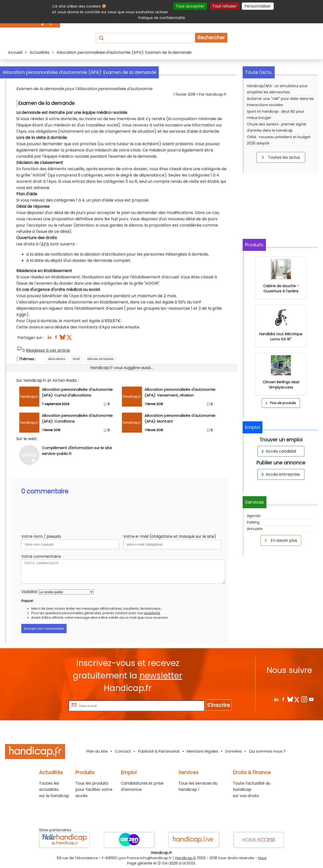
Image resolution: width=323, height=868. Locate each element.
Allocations (57, 359)
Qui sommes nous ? (267, 751)
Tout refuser (224, 6)
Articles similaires (100, 359)
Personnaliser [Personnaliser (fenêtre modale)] (258, 6)
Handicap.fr (186, 858)
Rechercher (211, 38)
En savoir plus (280, 540)
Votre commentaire (41, 556)
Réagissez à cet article (48, 350)
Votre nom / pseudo (41, 536)
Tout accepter (190, 6)
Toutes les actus (280, 157)
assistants (152, 613)
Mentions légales (203, 751)
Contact (123, 751)
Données (234, 751)
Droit (76, 359)
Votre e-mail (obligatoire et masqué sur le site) (170, 536)
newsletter (161, 676)
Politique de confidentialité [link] (162, 18)
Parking (253, 522)
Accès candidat (278, 451)
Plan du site (97, 751)
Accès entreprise (280, 474)
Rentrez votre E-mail (47, 706)
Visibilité (29, 592)
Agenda (254, 516)
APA (45, 244)
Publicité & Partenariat (159, 751)
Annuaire (255, 529)
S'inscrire (218, 705)
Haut (262, 858)
